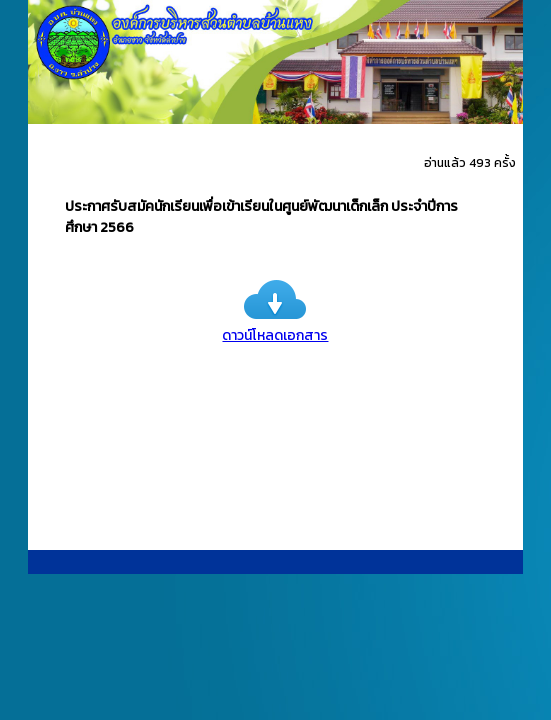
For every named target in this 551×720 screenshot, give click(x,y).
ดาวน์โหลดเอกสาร (275, 325)
